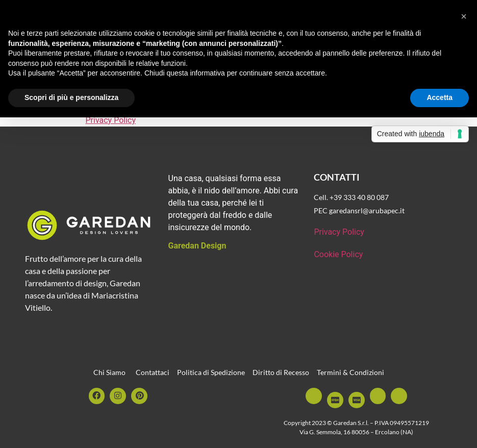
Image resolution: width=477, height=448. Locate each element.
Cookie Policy (338, 254)
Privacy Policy (111, 120)
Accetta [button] (440, 97)
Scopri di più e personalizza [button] (71, 97)
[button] (464, 16)
